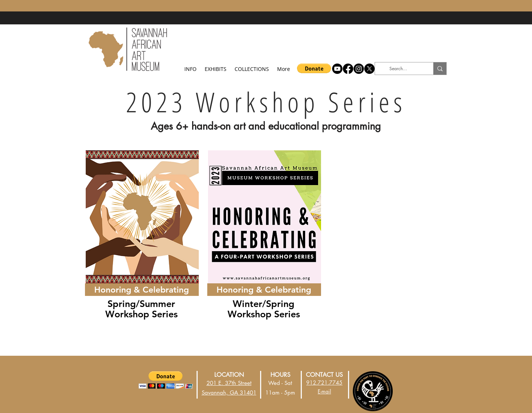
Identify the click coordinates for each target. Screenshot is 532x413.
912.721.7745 (324, 383)
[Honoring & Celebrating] (141, 290)
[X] (369, 69)
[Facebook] (348, 69)
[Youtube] (337, 69)
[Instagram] (359, 69)
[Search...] (398, 69)
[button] (190, 66)
